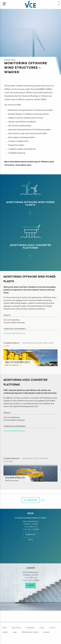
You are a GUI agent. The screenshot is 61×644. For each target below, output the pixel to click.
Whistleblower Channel (30, 632)
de (59, 5)
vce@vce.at (31, 535)
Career (30, 586)
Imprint (5, 632)
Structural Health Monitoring (14, 333)
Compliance (30, 628)
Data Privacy (16, 628)
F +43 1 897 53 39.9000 (31, 530)
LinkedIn (46, 632)
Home (5, 628)
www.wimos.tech (23, 165)
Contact (52, 628)
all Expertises (31, 500)
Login (15, 632)
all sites (30, 540)
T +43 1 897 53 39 (30, 527)
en (59, 2)
